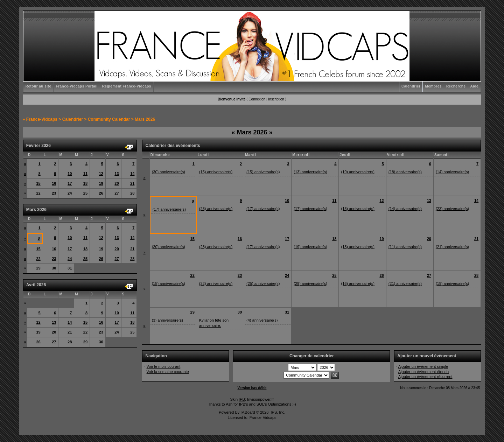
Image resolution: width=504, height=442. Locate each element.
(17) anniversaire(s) (169, 209)
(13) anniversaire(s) (310, 172)
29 (38, 268)
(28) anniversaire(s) (216, 247)
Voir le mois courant (164, 366)
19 (101, 183)
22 (38, 193)
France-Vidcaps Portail (76, 86)
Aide (475, 86)
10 (70, 174)
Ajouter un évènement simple (423, 366)
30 (54, 268)
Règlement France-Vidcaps (127, 86)
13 (117, 174)
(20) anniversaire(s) (169, 247)
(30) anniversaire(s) (169, 172)
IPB (242, 399)
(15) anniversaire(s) (216, 172)
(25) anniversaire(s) (263, 283)
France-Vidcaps (42, 119)
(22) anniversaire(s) (216, 283)
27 (117, 193)
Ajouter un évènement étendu (423, 372)
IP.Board (248, 412)
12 (101, 174)
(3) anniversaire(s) (167, 320)
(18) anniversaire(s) (405, 172)
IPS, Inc (277, 412)
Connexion (257, 99)
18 (85, 183)
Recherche (456, 86)
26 (101, 193)
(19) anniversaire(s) (358, 172)
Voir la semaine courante (168, 372)
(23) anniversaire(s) (216, 209)
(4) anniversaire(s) (262, 320)
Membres (433, 86)
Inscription (276, 99)
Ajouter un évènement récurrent (425, 377)
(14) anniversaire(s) (452, 172)
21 (132, 183)
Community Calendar (109, 119)
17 (70, 183)
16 (54, 183)
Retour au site (38, 86)
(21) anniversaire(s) (452, 247)
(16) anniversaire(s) (358, 283)
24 (70, 193)
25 (85, 193)
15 (38, 183)
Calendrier (411, 86)
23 (54, 193)
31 (70, 268)
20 (117, 183)
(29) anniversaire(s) (310, 283)
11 (85, 174)
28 (132, 193)
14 (132, 174)
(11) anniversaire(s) (405, 247)
